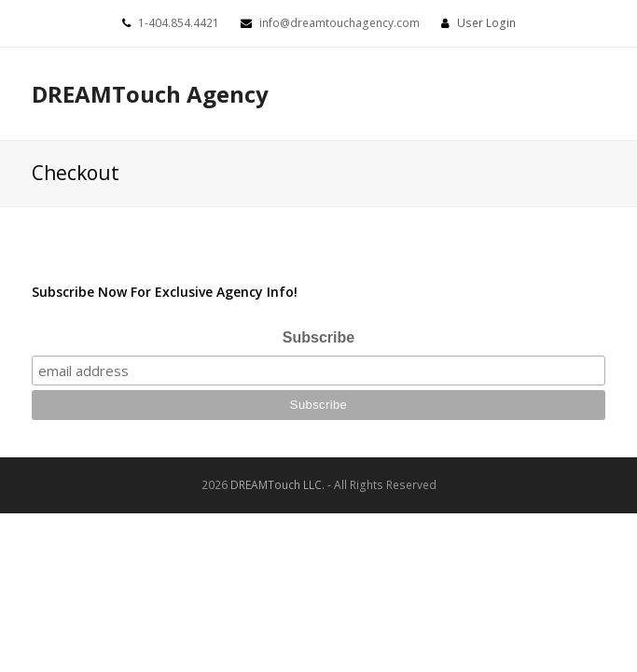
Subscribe (318, 337)
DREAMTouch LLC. (277, 485)
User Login (486, 23)
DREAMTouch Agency (150, 94)
